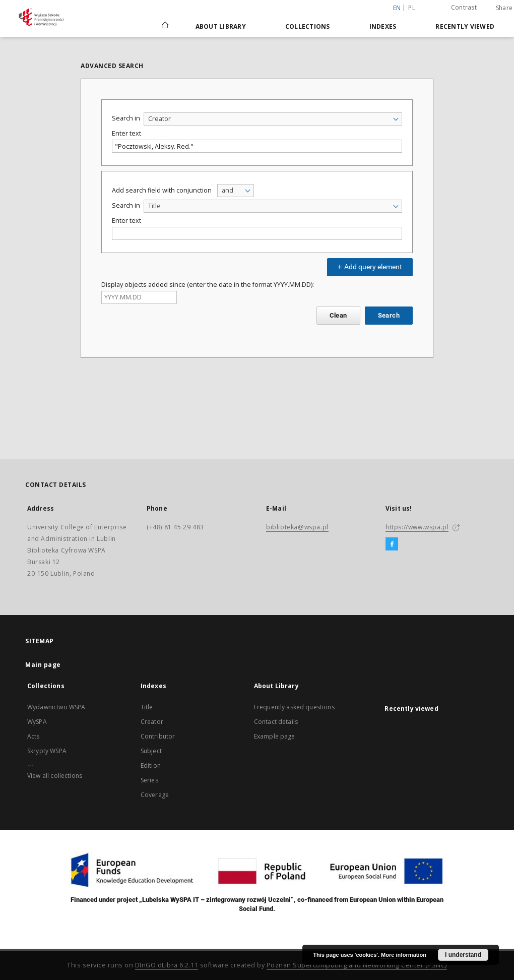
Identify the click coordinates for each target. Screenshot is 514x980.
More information (404, 955)
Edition (151, 765)
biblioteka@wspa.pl (297, 527)
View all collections (55, 776)
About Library (221, 26)
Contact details (276, 722)
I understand (463, 955)
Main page (43, 665)
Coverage (155, 795)
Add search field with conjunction (162, 190)
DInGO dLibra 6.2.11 (167, 965)
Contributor (158, 736)
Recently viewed (465, 26)
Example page (275, 736)
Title (147, 707)
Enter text (126, 133)
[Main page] (165, 26)
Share (504, 8)
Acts (34, 736)
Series (149, 780)
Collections (308, 26)
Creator (152, 722)
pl (412, 8)
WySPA (37, 722)
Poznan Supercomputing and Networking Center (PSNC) (357, 965)
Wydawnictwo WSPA (56, 707)
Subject (151, 751)
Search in (126, 118)
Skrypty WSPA (47, 751)
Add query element (368, 267)
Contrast (464, 7)
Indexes (383, 26)
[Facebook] (392, 544)
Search (389, 315)
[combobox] (273, 119)
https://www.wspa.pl (417, 527)
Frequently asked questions (294, 707)
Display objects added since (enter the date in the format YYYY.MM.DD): (208, 285)
